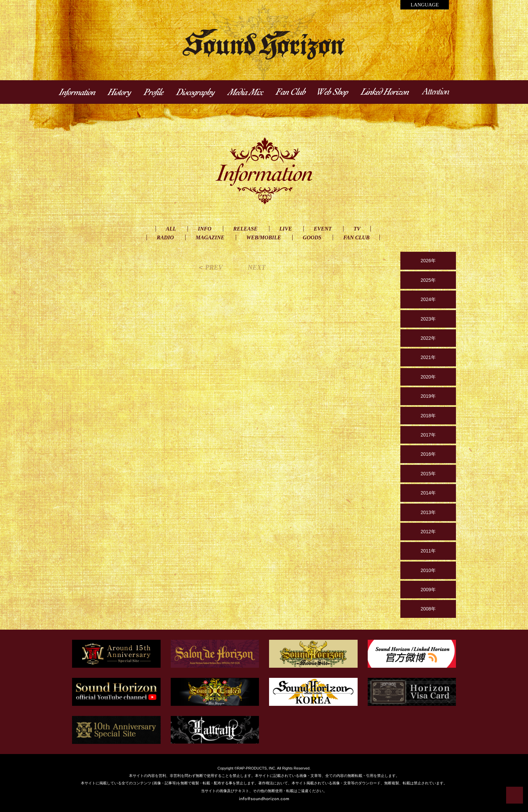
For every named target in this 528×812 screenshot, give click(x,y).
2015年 (428, 474)
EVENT (323, 229)
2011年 (428, 551)
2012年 (428, 532)
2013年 (428, 512)
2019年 (428, 396)
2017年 (428, 435)
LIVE (286, 229)
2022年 (428, 338)
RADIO (166, 237)
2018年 (428, 416)
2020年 (428, 377)
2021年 (428, 357)
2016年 (428, 454)
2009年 (428, 590)
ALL (171, 229)
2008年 (428, 609)
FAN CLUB (356, 237)
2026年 (428, 261)
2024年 (428, 299)
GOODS (312, 237)
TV (357, 229)
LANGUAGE (424, 5)
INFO (205, 229)
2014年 (428, 493)
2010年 (428, 570)
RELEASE (245, 229)
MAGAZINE (210, 237)
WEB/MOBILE (263, 237)
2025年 (428, 280)
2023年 (428, 319)
